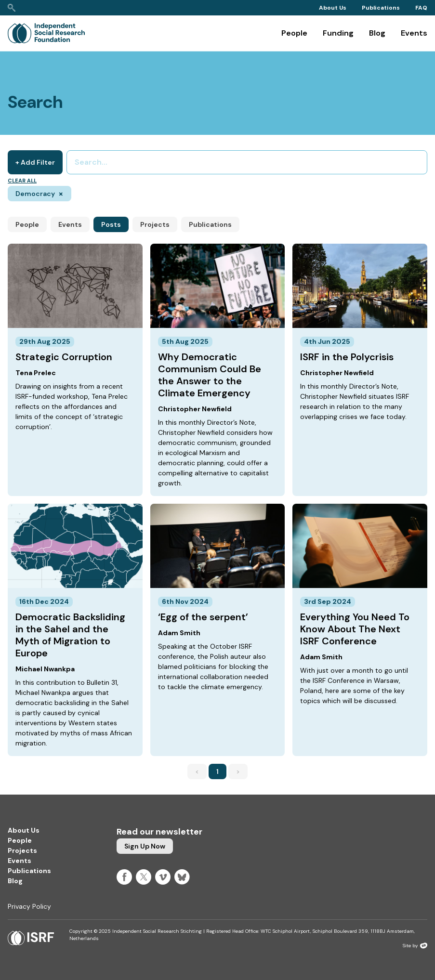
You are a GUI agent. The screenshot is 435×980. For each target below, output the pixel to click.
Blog (377, 33)
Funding (338, 33)
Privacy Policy (29, 906)
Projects (155, 224)
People (294, 33)
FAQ (421, 8)
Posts (111, 224)
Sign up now (145, 846)
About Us (333, 8)
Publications (381, 8)
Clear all (22, 181)
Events (414, 33)
